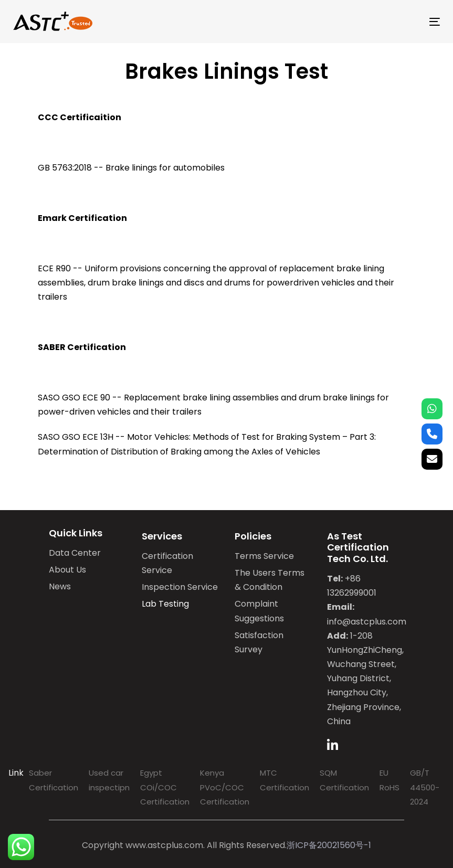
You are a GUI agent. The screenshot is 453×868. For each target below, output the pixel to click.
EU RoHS (389, 780)
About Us (67, 570)
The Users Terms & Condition (270, 580)
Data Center (75, 553)
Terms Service (264, 556)
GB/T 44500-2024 (425, 787)
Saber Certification (54, 780)
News (60, 586)
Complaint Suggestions (259, 611)
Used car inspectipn (109, 780)
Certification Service (167, 563)
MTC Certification (285, 780)
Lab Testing (165, 604)
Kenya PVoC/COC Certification (225, 787)
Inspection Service (180, 587)
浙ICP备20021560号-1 (329, 845)
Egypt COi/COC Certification (165, 787)
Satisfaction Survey (259, 642)
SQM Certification (344, 780)
